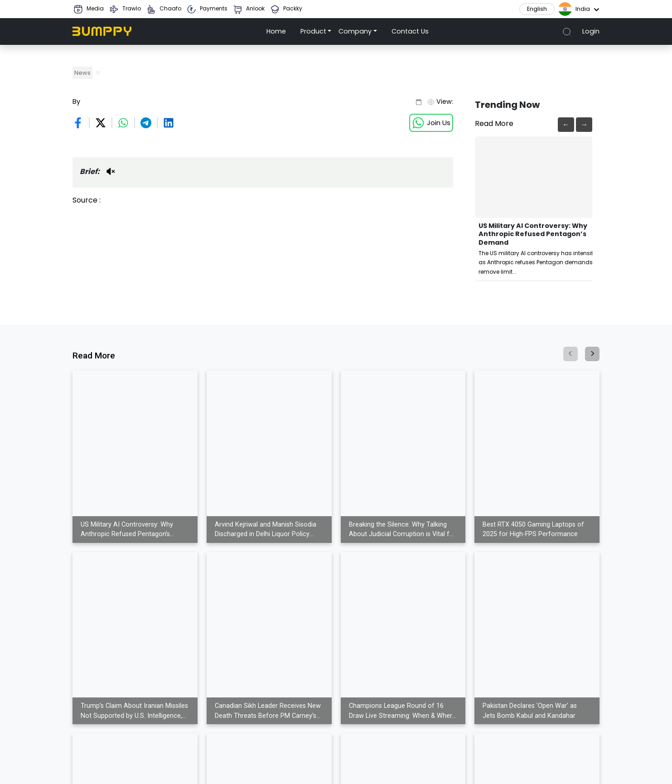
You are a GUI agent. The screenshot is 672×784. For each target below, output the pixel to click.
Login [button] (591, 31)
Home (276, 31)
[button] (316, 32)
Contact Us (410, 31)
